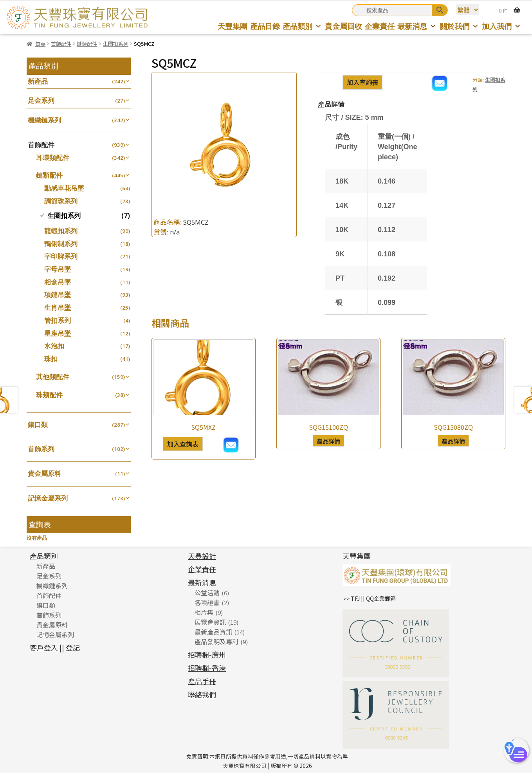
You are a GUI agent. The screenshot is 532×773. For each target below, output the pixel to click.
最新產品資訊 (213, 632)
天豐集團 (233, 26)
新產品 (38, 81)
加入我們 (502, 26)
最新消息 (417, 26)
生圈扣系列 (116, 44)
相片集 (204, 612)
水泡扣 (54, 346)
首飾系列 (41, 449)
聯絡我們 (202, 694)
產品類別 (302, 26)
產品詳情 (328, 441)
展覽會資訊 (210, 622)
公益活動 (207, 593)
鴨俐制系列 (61, 244)
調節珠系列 (61, 201)
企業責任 (380, 26)
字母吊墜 (58, 269)
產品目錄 (265, 26)
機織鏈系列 (44, 120)
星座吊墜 (58, 333)
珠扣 (51, 359)
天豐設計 (202, 556)
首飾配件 (61, 44)
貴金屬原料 (44, 473)
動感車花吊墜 (64, 188)
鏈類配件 (87, 44)
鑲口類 (38, 424)
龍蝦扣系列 (61, 231)
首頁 (40, 44)
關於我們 (459, 26)
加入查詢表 (362, 82)
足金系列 (41, 100)
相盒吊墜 (58, 282)
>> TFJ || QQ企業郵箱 (370, 598)
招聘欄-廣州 (207, 654)
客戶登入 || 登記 (55, 647)
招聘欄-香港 (207, 668)
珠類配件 (49, 395)
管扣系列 (58, 320)
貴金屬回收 (344, 26)
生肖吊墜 (58, 307)
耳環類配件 (53, 158)
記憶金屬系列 (48, 498)
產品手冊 (202, 681)
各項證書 (207, 602)
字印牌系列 (61, 256)
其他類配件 (53, 377)
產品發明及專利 (216, 641)
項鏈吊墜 (58, 295)
